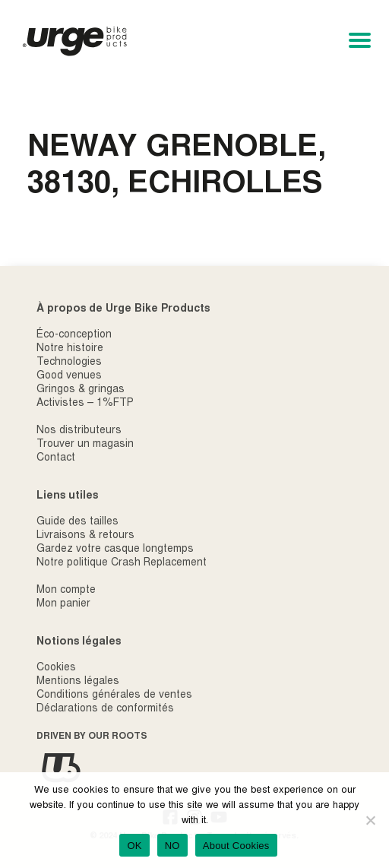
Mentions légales (78, 682)
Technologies (69, 363)
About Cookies (236, 846)
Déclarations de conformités (105, 709)
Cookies (56, 668)
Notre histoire (70, 349)
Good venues (69, 376)
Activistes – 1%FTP (85, 404)
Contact (56, 458)
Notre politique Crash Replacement (122, 563)
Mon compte (66, 591)
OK (134, 846)
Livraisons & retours (85, 536)
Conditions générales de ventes (114, 695)
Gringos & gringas (81, 390)
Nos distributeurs (79, 431)
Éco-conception (74, 335)
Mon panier (63, 604)
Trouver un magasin (85, 445)
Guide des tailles (77, 522)
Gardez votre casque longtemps (115, 550)
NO (172, 846)
